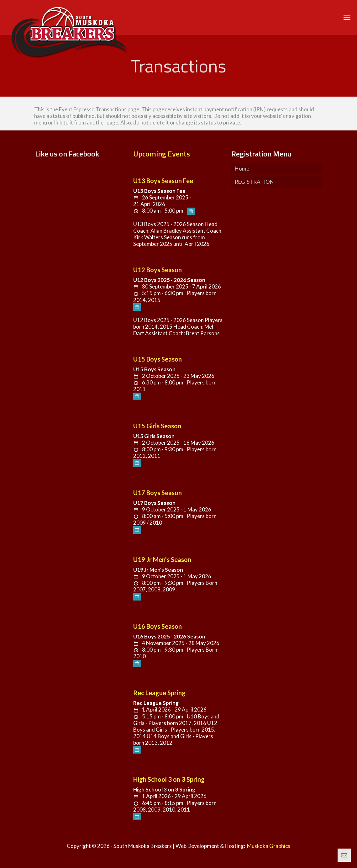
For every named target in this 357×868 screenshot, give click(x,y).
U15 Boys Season (157, 359)
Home (242, 169)
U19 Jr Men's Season (162, 559)
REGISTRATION (254, 182)
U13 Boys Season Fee (163, 181)
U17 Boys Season (157, 493)
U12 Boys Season (157, 270)
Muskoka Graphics (269, 846)
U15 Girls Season (157, 426)
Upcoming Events (162, 154)
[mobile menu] (347, 17)
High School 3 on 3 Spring (169, 779)
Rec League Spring (159, 693)
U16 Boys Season (157, 626)
